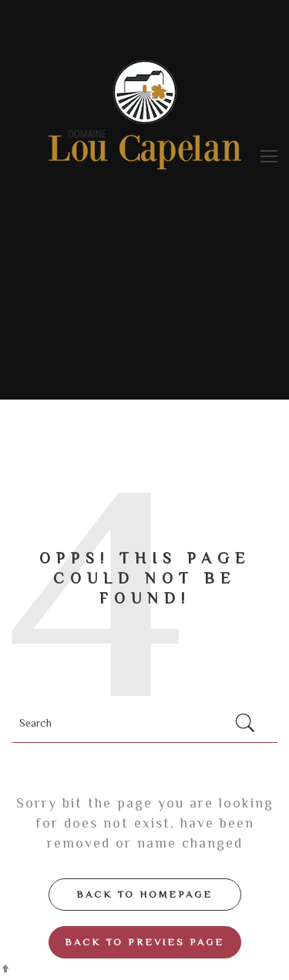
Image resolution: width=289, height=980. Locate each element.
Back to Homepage (144, 894)
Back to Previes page (144, 942)
